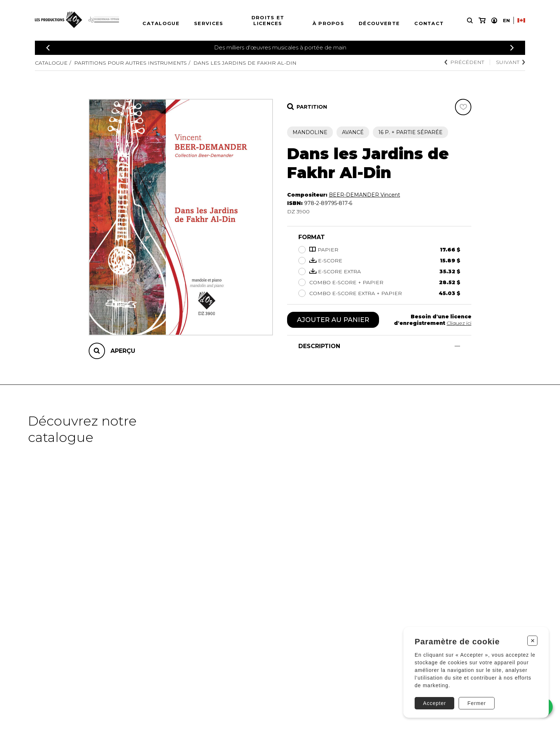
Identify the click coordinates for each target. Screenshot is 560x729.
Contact (429, 23)
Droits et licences (268, 20)
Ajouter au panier (333, 320)
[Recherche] (470, 21)
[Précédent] (48, 48)
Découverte (379, 23)
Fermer (477, 703)
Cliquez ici (459, 323)
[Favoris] (463, 107)
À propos (328, 23)
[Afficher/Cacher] (457, 346)
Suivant (511, 62)
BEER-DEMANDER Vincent (364, 195)
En (506, 20)
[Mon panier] (482, 21)
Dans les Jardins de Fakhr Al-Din (245, 63)
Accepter (434, 703)
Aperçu (123, 351)
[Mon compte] (494, 21)
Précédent (464, 62)
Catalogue (161, 23)
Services (209, 23)
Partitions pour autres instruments (130, 63)
